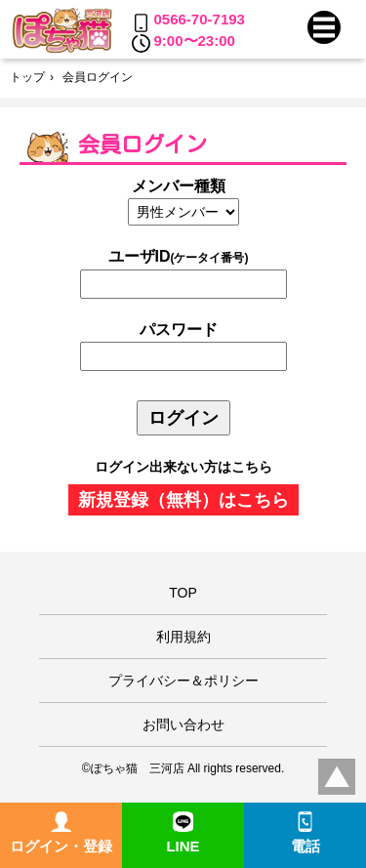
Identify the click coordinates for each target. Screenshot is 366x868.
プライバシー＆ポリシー (183, 681)
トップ (27, 77)
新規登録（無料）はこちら (183, 500)
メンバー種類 (179, 186)
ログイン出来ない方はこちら (183, 467)
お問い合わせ (183, 724)
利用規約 (183, 637)
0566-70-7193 (188, 21)
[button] (324, 27)
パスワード (179, 330)
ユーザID (179, 256)
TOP (183, 593)
